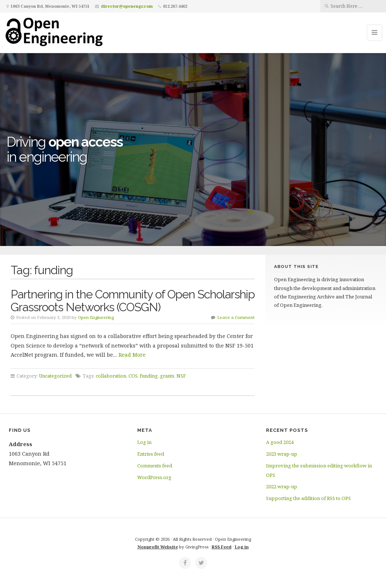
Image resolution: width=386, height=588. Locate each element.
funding (149, 376)
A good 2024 (280, 442)
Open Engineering (96, 317)
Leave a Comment (236, 317)
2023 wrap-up (282, 454)
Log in (144, 442)
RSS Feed (222, 547)
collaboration (111, 376)
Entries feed (151, 454)
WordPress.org (154, 477)
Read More (132, 355)
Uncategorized (55, 376)
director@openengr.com (127, 6)
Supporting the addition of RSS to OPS (308, 498)
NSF (181, 376)
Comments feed (155, 466)
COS (133, 376)
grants (167, 376)
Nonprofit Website (158, 547)
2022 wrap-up (282, 486)
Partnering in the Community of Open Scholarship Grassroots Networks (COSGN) (133, 301)
